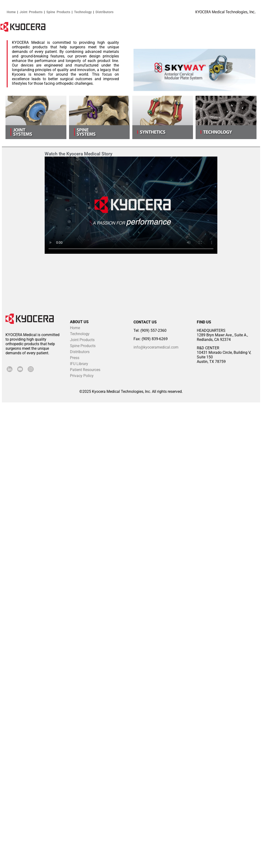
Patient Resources (85, 370)
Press (75, 358)
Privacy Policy (82, 376)
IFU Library (79, 364)
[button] (139, 66)
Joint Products (31, 12)
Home (11, 12)
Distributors (104, 12)
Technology (83, 12)
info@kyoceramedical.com (156, 347)
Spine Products (58, 12)
